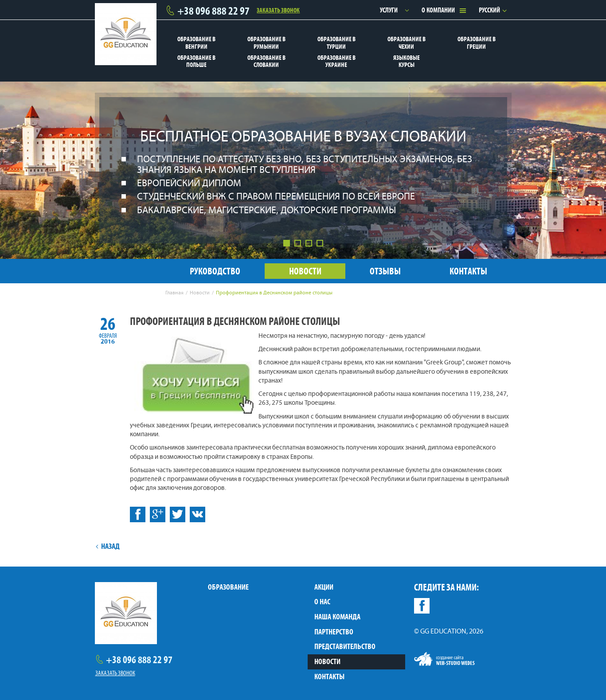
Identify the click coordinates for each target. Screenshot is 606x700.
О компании (438, 10)
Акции (324, 587)
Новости (327, 661)
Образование (228, 587)
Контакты (329, 677)
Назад (108, 546)
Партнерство (334, 632)
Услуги (389, 10)
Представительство (345, 646)
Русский (489, 10)
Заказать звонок (278, 10)
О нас (322, 602)
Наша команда (337, 617)
